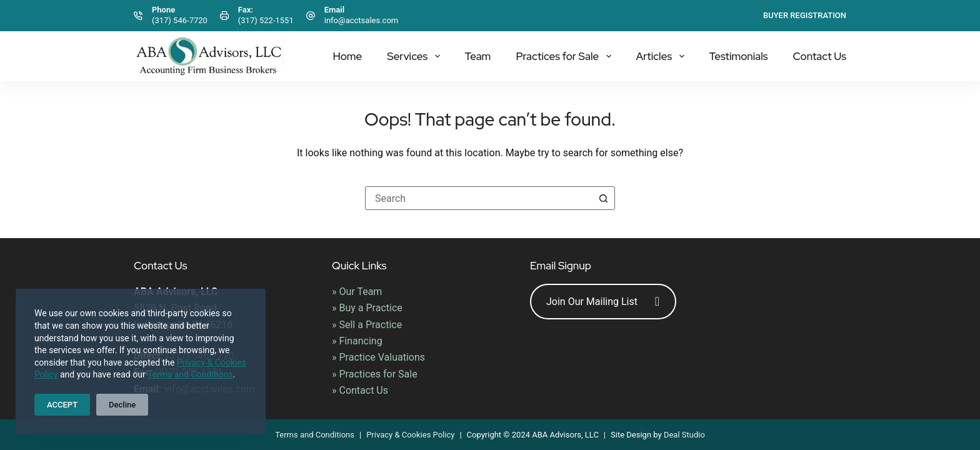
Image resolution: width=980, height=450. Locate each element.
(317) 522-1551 (266, 20)
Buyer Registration (805, 15)
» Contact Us (360, 390)
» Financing (357, 341)
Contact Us (820, 56)
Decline (122, 405)
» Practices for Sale (375, 374)
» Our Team (357, 292)
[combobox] (479, 198)
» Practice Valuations (378, 357)
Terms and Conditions (190, 374)
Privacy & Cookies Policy (410, 435)
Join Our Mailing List (603, 302)
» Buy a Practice (367, 308)
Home (347, 56)
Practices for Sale (566, 56)
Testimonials (739, 56)
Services (416, 56)
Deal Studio (684, 435)
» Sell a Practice (367, 325)
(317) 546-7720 (180, 20)
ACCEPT (62, 405)
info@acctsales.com (361, 20)
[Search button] (603, 198)
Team (478, 56)
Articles (663, 56)
